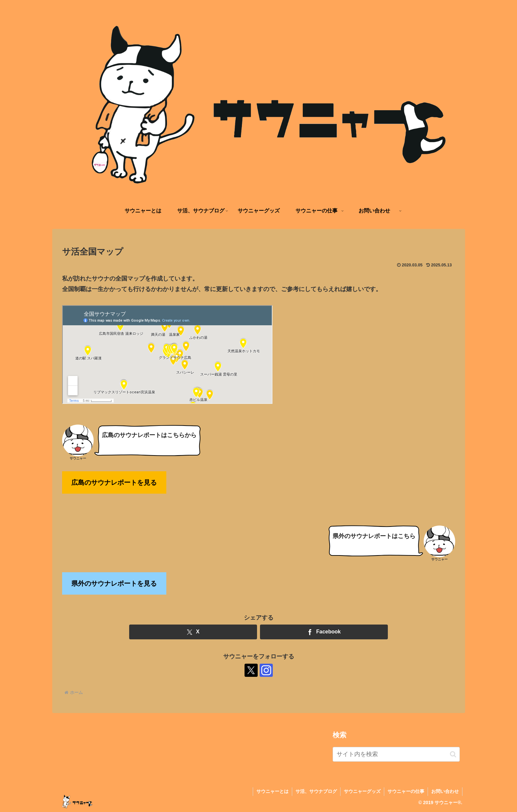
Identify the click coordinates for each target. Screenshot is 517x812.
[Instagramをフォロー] (266, 670)
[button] (453, 754)
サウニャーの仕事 (406, 791)
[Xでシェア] (193, 632)
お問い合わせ (445, 791)
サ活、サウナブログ (316, 791)
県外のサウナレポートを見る (114, 583)
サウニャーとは (272, 791)
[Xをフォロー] (251, 670)
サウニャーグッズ (362, 791)
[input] (396, 754)
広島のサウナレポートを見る (114, 482)
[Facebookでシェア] (324, 632)
